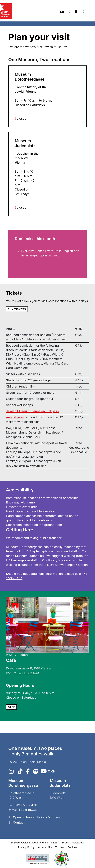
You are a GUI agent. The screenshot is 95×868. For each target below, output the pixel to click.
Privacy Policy (26, 847)
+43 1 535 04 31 (26, 805)
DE (62, 12)
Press (65, 843)
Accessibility (45, 847)
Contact (19, 822)
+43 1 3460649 (28, 673)
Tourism (60, 847)
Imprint (55, 843)
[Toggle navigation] (83, 12)
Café (11, 707)
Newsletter (78, 843)
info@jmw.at (28, 810)
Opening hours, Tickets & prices (36, 817)
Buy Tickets (17, 309)
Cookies (72, 847)
